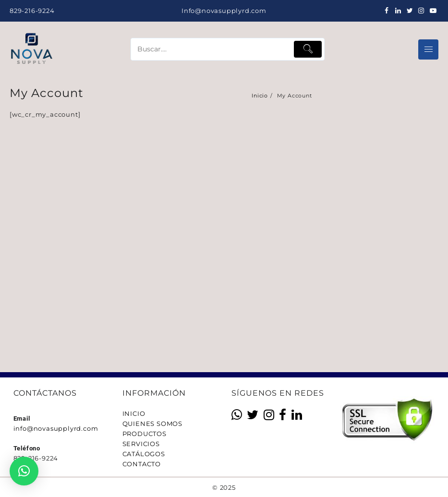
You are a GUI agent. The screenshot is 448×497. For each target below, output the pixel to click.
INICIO (134, 413)
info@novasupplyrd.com (56, 428)
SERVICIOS (141, 444)
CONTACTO (142, 464)
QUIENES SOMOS (152, 424)
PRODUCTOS (145, 434)
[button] (24, 471)
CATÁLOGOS (144, 454)
